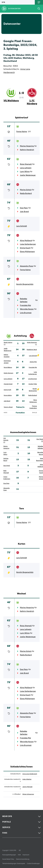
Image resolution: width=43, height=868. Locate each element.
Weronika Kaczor (27, 309)
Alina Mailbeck (26, 241)
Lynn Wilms (25, 172)
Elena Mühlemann (27, 252)
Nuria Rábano (8, 367)
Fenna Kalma (22, 132)
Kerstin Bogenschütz (25, 284)
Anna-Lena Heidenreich (30, 774)
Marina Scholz (26, 190)
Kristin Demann (8, 373)
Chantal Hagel (8, 384)
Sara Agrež (7, 466)
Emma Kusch (25, 248)
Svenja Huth (7, 390)
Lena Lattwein (26, 168)
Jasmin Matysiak (27, 787)
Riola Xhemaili (26, 164)
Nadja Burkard (26, 193)
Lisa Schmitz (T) (6, 440)
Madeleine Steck (32, 350)
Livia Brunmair (26, 313)
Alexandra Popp (27, 266)
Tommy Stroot (8, 407)
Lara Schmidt (22, 226)
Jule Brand (24, 212)
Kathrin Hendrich (27, 150)
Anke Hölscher (27, 779)
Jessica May (33, 362)
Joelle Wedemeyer (28, 175)
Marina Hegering (27, 146)
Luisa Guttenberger (28, 244)
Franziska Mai (25, 305)
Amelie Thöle (33, 384)
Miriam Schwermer (28, 794)
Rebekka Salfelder (24, 300)
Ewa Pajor (24, 208)
